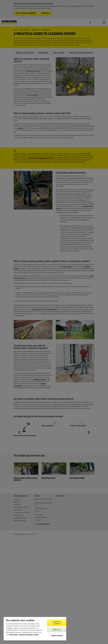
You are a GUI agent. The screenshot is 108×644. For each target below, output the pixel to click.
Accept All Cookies (57, 623)
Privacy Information (26, 635)
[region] (35, 629)
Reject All (57, 630)
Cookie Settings (57, 635)
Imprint (36, 635)
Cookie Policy (13, 635)
